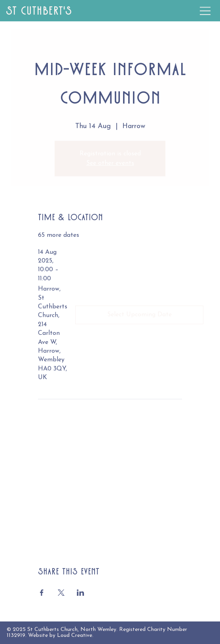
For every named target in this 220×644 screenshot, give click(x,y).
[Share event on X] (61, 593)
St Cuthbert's (39, 11)
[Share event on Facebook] (42, 593)
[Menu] (206, 11)
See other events (110, 163)
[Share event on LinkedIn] (81, 593)
